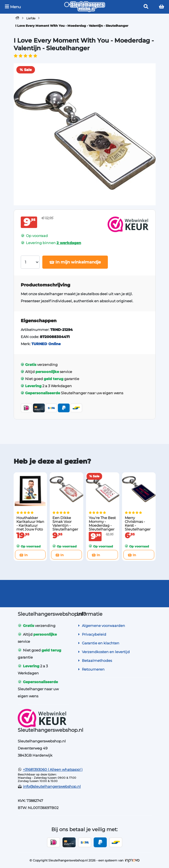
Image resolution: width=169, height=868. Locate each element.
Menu (13, 7)
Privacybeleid (91, 634)
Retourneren (91, 669)
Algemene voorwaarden (101, 626)
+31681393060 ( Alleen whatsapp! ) (53, 769)
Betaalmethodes (94, 660)
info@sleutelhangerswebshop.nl (52, 786)
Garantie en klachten (98, 643)
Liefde (31, 18)
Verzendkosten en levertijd (103, 652)
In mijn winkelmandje (75, 262)
